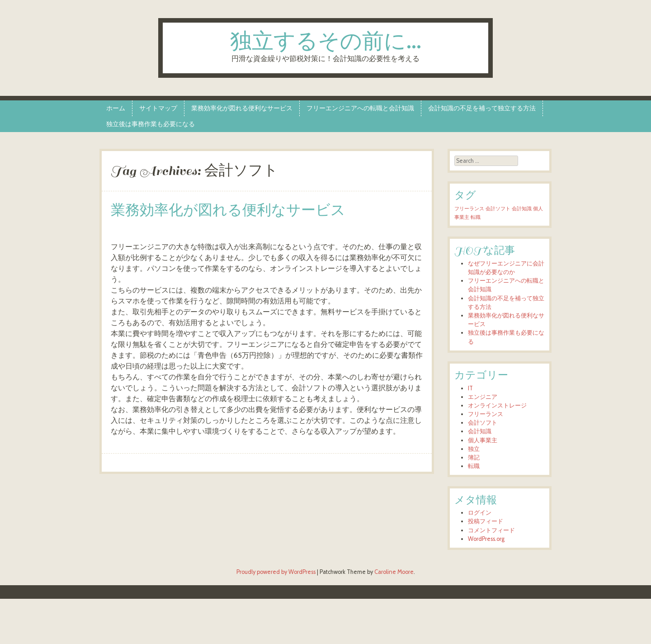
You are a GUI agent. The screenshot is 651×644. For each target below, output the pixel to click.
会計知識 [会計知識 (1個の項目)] (522, 209)
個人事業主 (483, 440)
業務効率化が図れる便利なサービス (242, 108)
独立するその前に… (326, 42)
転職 (474, 466)
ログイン (480, 513)
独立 (474, 449)
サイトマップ (158, 108)
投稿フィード (486, 521)
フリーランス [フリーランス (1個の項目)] (469, 209)
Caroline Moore (394, 572)
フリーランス (486, 414)
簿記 (474, 457)
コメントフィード (491, 530)
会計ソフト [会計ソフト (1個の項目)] (498, 209)
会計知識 (480, 431)
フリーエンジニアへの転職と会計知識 (360, 108)
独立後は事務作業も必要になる (151, 124)
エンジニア (483, 397)
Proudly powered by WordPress (276, 572)
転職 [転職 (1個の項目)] (476, 217)
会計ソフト (483, 423)
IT (470, 388)
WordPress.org (486, 539)
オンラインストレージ (497, 405)
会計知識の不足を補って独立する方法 (482, 108)
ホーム (116, 108)
